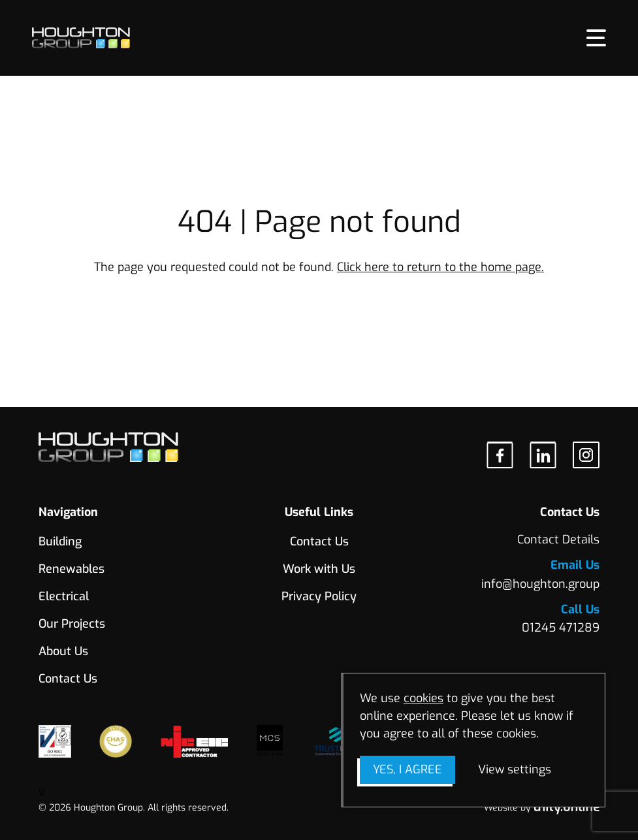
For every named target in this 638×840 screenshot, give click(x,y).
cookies (423, 698)
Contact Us (68, 679)
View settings (515, 769)
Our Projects (72, 624)
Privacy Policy (319, 596)
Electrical (64, 596)
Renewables (72, 569)
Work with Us (319, 569)
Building (60, 541)
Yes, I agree (407, 769)
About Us (63, 651)
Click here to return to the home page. (440, 267)
